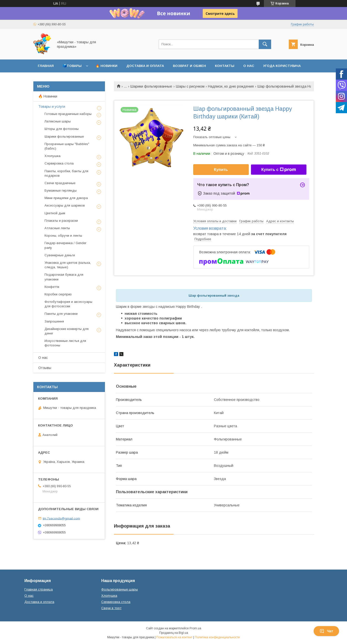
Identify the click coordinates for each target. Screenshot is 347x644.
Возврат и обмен (189, 66)
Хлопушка (52, 156)
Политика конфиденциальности (217, 637)
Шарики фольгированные (151, 86)
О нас (249, 66)
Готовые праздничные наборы (68, 114)
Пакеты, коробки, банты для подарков (66, 173)
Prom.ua (195, 628)
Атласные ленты (57, 228)
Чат (326, 631)
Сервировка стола (59, 163)
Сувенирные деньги (60, 255)
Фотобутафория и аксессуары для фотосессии (68, 304)
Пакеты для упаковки (61, 314)
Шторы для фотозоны (62, 129)
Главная (46, 66)
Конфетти (52, 287)
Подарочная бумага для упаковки (64, 277)
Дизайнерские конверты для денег (67, 331)
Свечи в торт (111, 608)
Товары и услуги (52, 107)
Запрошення (54, 321)
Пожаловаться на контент (174, 637)
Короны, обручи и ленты (63, 236)
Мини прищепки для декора (66, 198)
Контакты (225, 66)
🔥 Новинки (106, 66)
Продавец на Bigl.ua (174, 633)
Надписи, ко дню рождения (231, 86)
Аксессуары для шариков (65, 205)
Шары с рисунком (190, 86)
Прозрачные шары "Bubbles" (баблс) (67, 146)
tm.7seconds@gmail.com (61, 518)
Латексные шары (58, 121)
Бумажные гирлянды (61, 190)
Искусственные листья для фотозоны (65, 343)
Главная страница (39, 589)
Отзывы (45, 368)
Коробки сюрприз (58, 294)
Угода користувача (282, 66)
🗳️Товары (72, 66)
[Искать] (265, 44)
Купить (221, 170)
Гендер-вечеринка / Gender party (65, 245)
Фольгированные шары (120, 589)
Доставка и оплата (145, 66)
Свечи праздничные (60, 183)
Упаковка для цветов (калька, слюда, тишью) (68, 265)
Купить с (278, 170)
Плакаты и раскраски (61, 221)
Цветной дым (55, 213)
